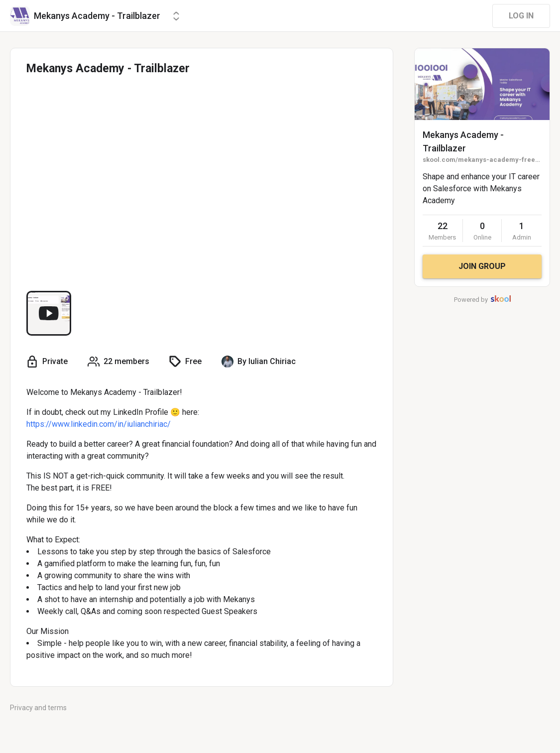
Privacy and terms (38, 708)
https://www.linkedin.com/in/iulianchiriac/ (99, 424)
